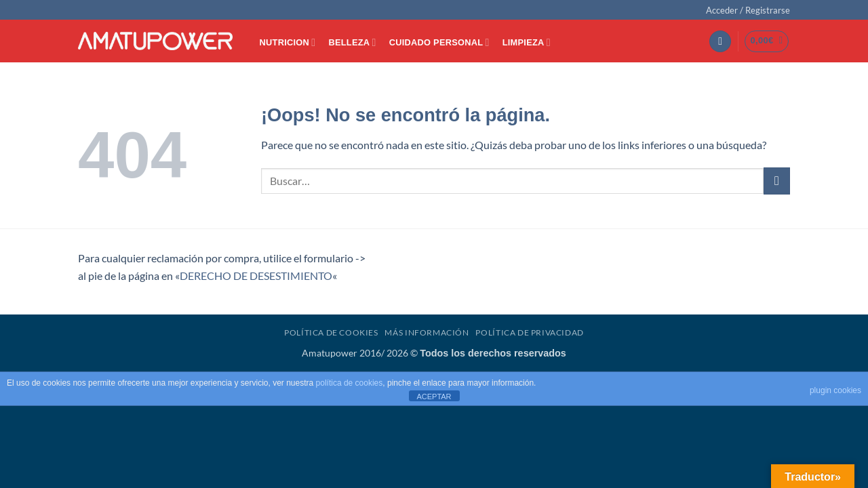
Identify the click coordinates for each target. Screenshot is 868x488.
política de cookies (350, 383)
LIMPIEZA (527, 42)
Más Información (427, 332)
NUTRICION (288, 42)
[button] (748, 10)
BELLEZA (352, 42)
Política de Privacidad (529, 332)
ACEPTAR (434, 396)
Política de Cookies (331, 332)
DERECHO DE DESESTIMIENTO (256, 276)
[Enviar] (777, 181)
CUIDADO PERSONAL (439, 42)
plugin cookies (835, 390)
